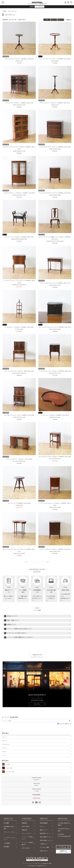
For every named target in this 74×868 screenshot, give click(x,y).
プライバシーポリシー (10, 833)
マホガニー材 (8, 768)
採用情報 (6, 847)
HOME (4, 11)
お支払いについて (11, 616)
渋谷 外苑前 (64, 830)
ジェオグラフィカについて (9, 839)
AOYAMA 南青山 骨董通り (64, 824)
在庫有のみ (69, 20)
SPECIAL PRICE (36, 790)
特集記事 (24, 830)
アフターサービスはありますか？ (15, 633)
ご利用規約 (7, 843)
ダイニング (5, 741)
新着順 (47, 20)
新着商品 (24, 823)
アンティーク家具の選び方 (28, 843)
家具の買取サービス (46, 837)
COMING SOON (36, 779)
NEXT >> (48, 562)
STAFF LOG (36, 798)
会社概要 (6, 823)
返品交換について (45, 833)
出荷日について (10, 625)
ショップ (4, 755)
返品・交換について (11, 620)
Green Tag (36, 784)
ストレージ (5, 748)
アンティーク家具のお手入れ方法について (18, 629)
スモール (4, 752)
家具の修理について (46, 840)
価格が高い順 (54, 20)
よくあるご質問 (44, 847)
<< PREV (26, 562)
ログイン (42, 826)
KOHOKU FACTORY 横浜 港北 (64, 835)
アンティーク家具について (28, 838)
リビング (4, 737)
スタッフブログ (26, 833)
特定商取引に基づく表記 (10, 828)
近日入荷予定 (26, 826)
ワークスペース (6, 744)
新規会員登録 (36, 795)
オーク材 (7, 764)
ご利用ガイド (44, 844)
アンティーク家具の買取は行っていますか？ (19, 637)
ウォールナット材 (9, 772)
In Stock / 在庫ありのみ (65, 724)
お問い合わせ (44, 851)
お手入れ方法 (26, 848)
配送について (44, 830)
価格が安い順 (61, 20)
